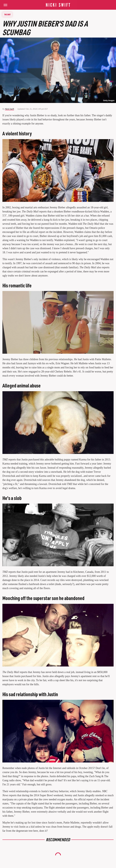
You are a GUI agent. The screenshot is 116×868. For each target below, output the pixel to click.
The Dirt (7, 14)
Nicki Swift (10, 109)
